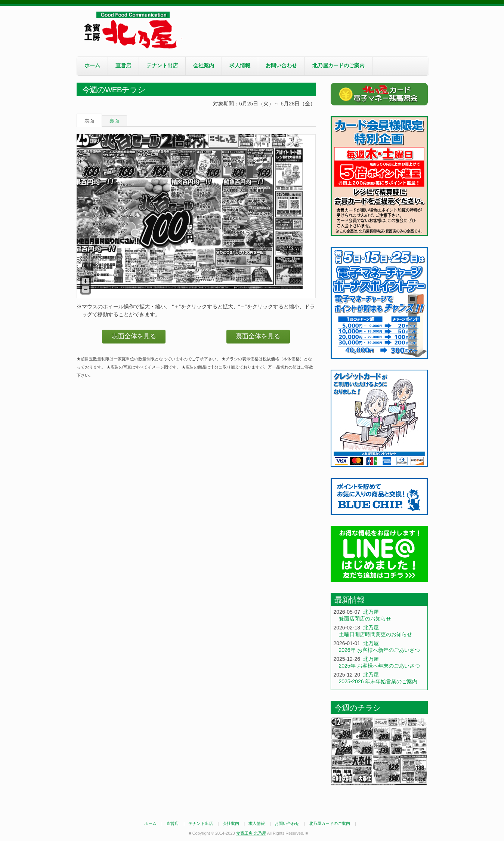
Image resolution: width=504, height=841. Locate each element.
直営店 (123, 65)
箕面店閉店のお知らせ (365, 619)
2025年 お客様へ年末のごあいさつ (379, 666)
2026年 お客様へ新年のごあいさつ (379, 650)
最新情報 (349, 600)
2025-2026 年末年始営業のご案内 (378, 681)
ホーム (92, 65)
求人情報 (240, 65)
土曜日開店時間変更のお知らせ (375, 634)
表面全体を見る (134, 336)
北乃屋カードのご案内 (338, 65)
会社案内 (204, 65)
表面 (89, 121)
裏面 (114, 121)
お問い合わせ (281, 65)
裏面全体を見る (258, 336)
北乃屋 (371, 612)
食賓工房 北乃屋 (133, 30)
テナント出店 (162, 65)
